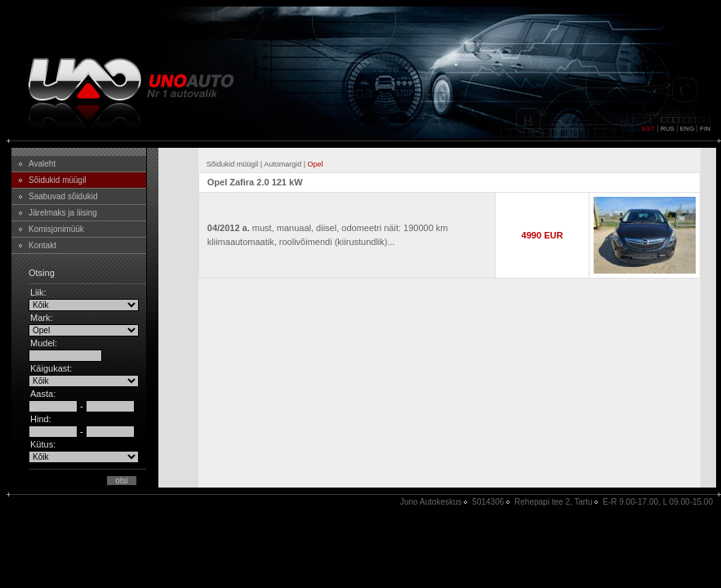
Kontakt (42, 245)
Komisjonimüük (56, 229)
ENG (687, 129)
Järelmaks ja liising (63, 213)
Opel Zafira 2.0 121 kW (255, 182)
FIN (705, 129)
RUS (668, 129)
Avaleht (42, 164)
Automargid (283, 164)
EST (648, 129)
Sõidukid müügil (58, 180)
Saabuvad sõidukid (63, 196)
